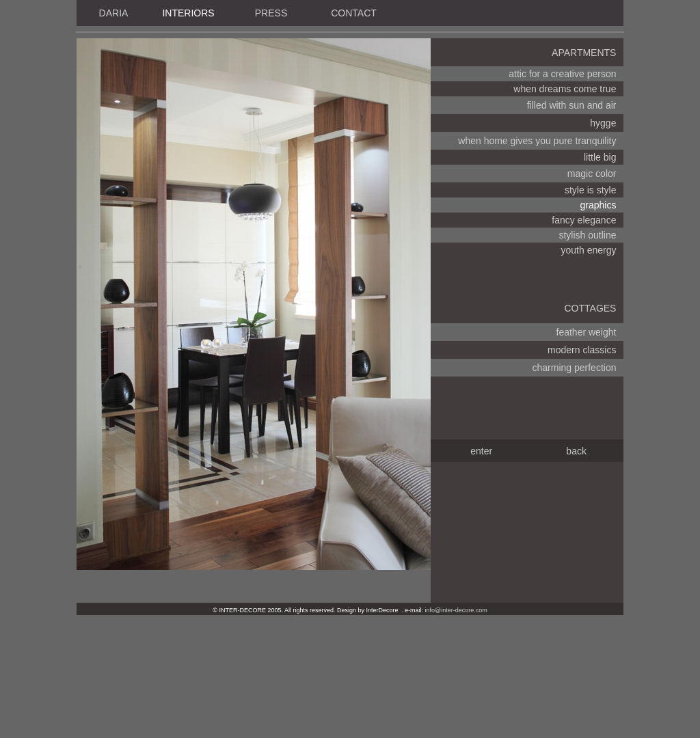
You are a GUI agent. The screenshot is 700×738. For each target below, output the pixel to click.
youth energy (589, 250)
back (576, 451)
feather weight (587, 332)
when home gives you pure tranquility (537, 141)
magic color (592, 174)
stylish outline (587, 235)
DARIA (114, 13)
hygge (603, 123)
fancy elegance (584, 220)
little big (600, 157)
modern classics (582, 350)
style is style (590, 190)
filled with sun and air (572, 105)
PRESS (271, 13)
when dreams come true (565, 89)
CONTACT (354, 13)
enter (481, 451)
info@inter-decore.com (456, 610)
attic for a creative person (562, 74)
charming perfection (575, 368)
